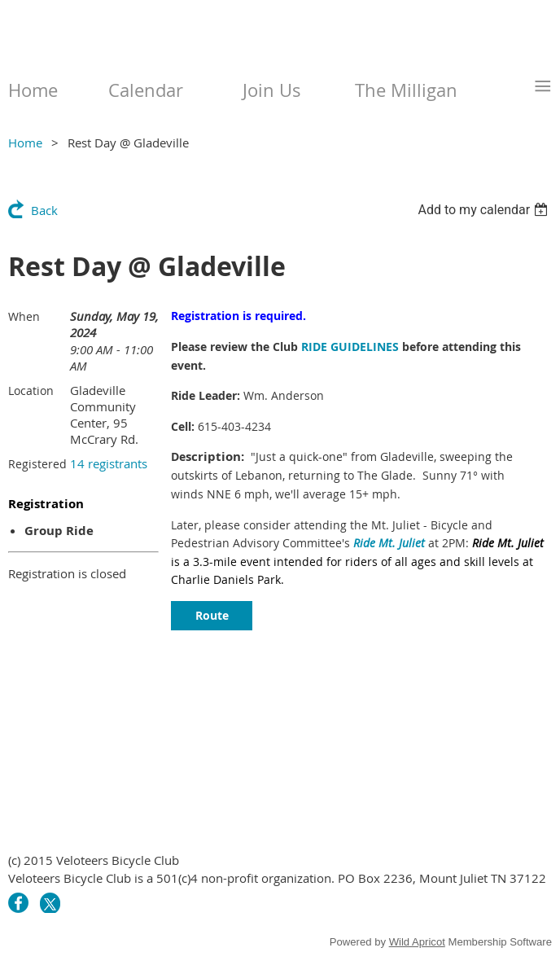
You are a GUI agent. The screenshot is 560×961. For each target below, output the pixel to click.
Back (44, 210)
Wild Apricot (417, 942)
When (24, 316)
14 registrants (109, 463)
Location (31, 391)
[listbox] (485, 210)
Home (25, 143)
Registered (37, 464)
